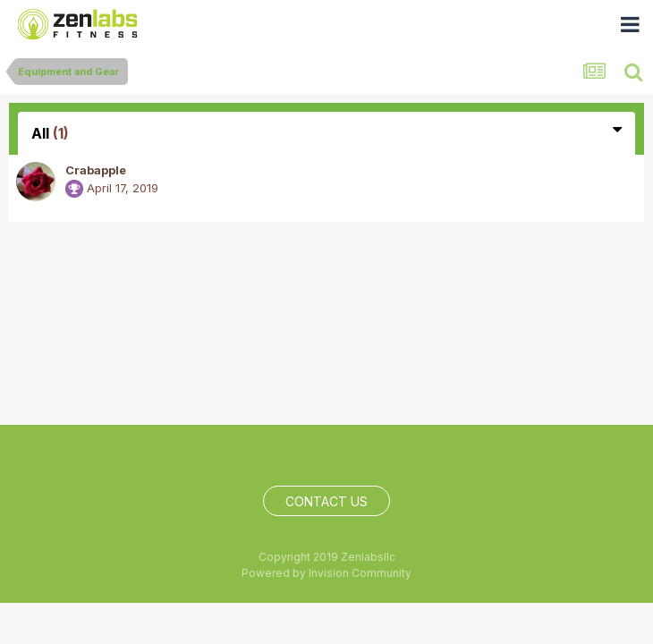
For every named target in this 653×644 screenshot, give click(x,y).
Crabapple (96, 170)
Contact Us (326, 501)
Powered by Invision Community (326, 573)
